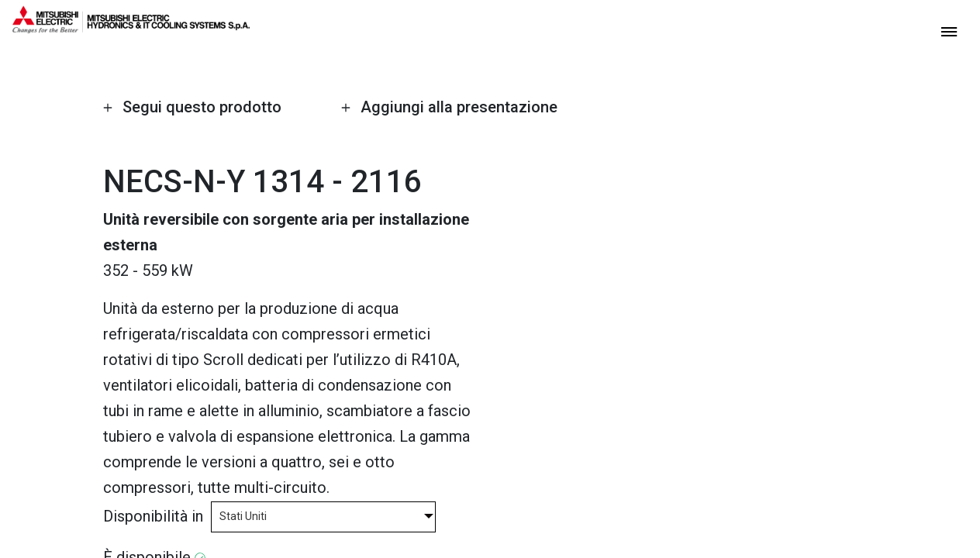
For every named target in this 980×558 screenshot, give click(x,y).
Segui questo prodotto (192, 107)
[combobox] (323, 515)
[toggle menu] (949, 31)
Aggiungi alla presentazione (449, 107)
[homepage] (131, 27)
